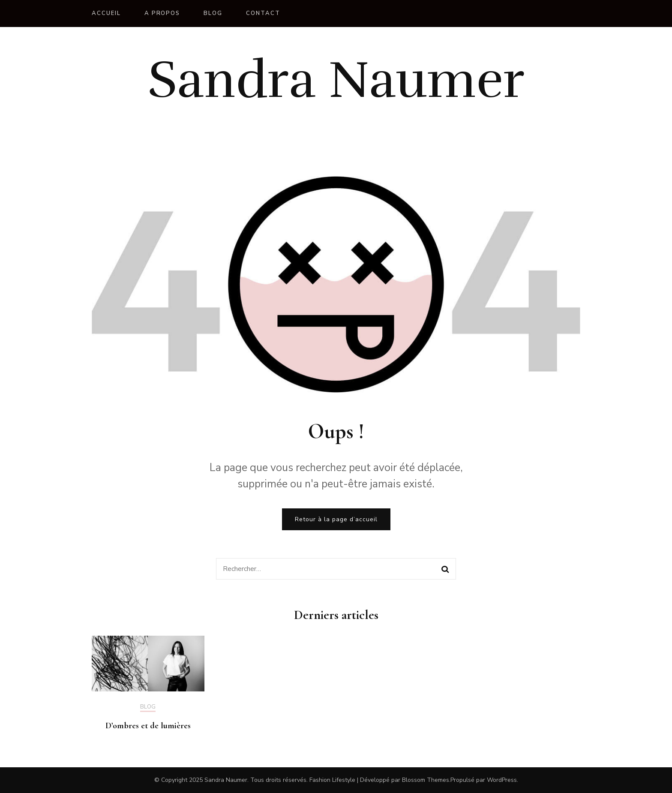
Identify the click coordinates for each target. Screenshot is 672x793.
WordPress (502, 780)
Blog (213, 13)
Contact (263, 13)
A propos (162, 13)
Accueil (106, 13)
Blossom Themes (426, 780)
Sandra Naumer (336, 80)
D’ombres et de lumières (148, 726)
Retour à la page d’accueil (336, 519)
